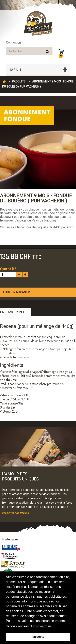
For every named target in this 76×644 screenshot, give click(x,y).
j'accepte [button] (38, 637)
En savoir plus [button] (41, 626)
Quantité (8, 269)
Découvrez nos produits (15, 513)
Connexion (13, 42)
